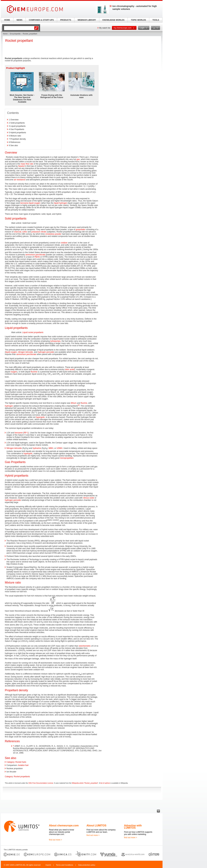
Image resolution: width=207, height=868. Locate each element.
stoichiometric (85, 646)
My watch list (105, 28)
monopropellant (67, 458)
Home (5, 34)
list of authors (105, 783)
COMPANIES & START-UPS (41, 20)
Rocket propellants (22, 777)
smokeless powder (53, 234)
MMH (51, 448)
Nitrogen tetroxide (14, 448)
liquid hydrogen (61, 203)
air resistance (20, 180)
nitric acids (70, 369)
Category (9, 777)
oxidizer (64, 243)
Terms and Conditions (65, 865)
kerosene (24, 203)
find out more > (55, 840)
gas (78, 159)
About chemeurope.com (64, 826)
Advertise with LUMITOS (133, 827)
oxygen (14, 372)
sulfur (25, 232)
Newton (22, 166)
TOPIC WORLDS (138, 20)
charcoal (18, 232)
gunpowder (80, 229)
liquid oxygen (35, 203)
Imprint (48, 865)
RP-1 (26, 433)
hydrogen (9, 406)
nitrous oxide (89, 498)
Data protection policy (87, 865)
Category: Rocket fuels (16, 762)
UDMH (60, 448)
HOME (7, 20)
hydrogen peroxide (46, 352)
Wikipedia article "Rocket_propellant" (85, 783)
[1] (79, 405)
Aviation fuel (23, 765)
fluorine (34, 372)
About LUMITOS (96, 826)
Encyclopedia (15, 34)
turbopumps (55, 341)
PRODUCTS (66, 20)
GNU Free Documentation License (41, 783)
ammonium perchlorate (35, 255)
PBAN (37, 257)
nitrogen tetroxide (25, 352)
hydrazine (37, 448)
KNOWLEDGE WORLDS (114, 20)
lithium (74, 403)
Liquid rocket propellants (33, 332)
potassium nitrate (39, 232)
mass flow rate (27, 164)
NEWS (20, 20)
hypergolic (40, 417)
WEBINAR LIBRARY (87, 20)
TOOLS (156, 20)
